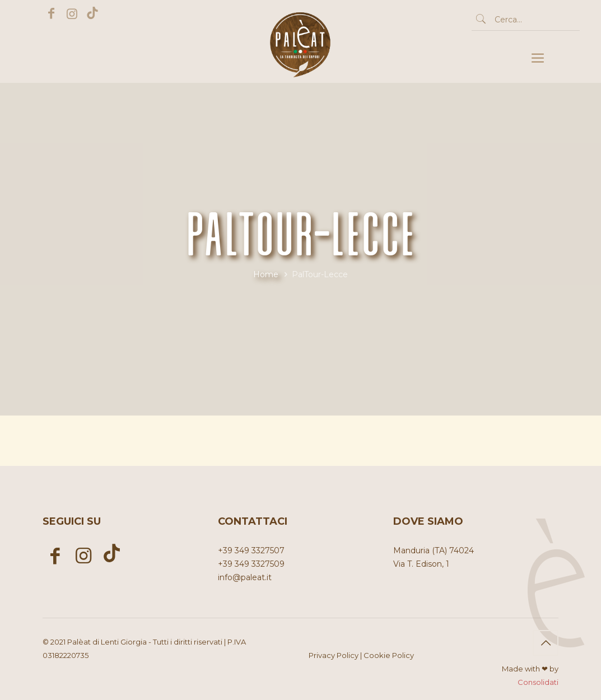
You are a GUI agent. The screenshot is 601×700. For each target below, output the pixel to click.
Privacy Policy (334, 655)
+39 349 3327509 (251, 564)
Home (266, 274)
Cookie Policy (389, 655)
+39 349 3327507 (251, 550)
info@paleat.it (245, 577)
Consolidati (538, 682)
